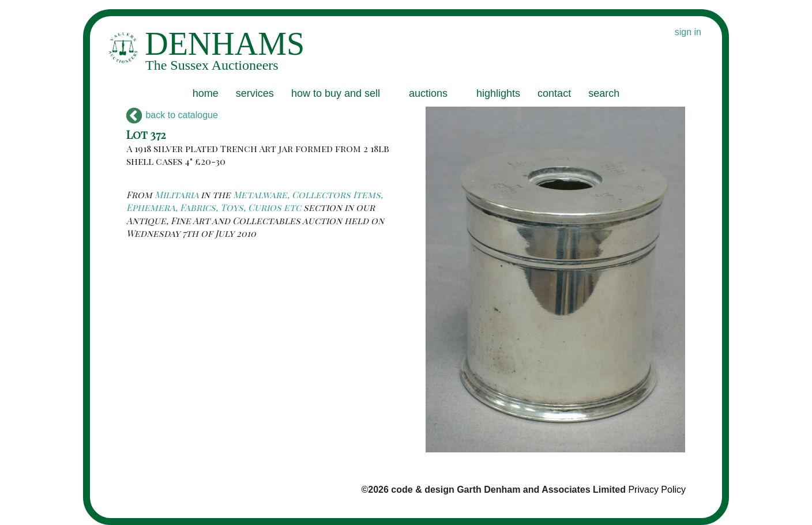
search (604, 93)
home (206, 93)
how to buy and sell (336, 93)
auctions (428, 93)
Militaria (176, 194)
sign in (688, 32)
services (255, 93)
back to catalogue (172, 115)
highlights (498, 93)
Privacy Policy (657, 490)
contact (554, 93)
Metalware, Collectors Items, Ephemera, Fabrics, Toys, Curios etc (255, 201)
